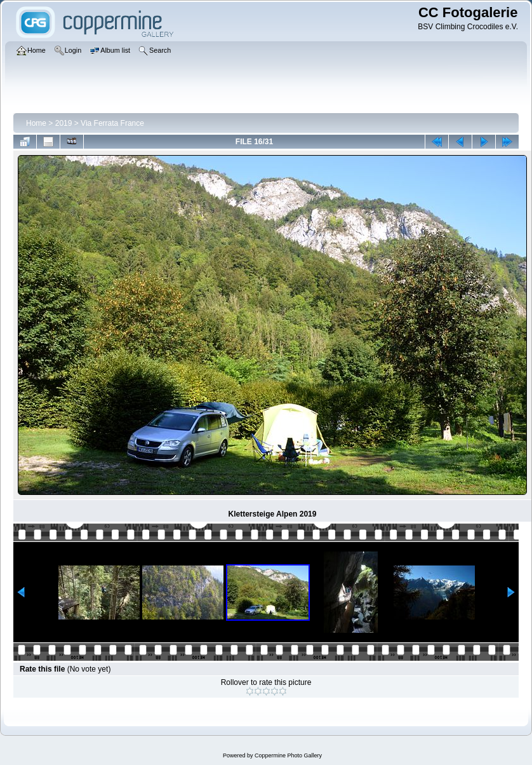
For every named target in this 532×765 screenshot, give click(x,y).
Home (36, 123)
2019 (64, 123)
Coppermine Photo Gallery (288, 755)
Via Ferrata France (112, 123)
